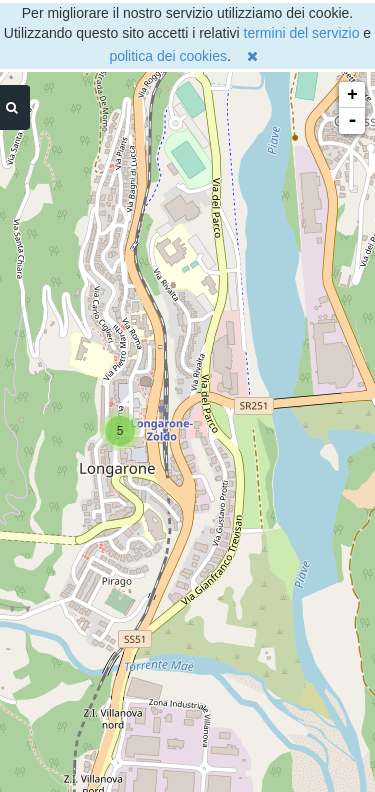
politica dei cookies (168, 56)
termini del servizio (302, 33)
